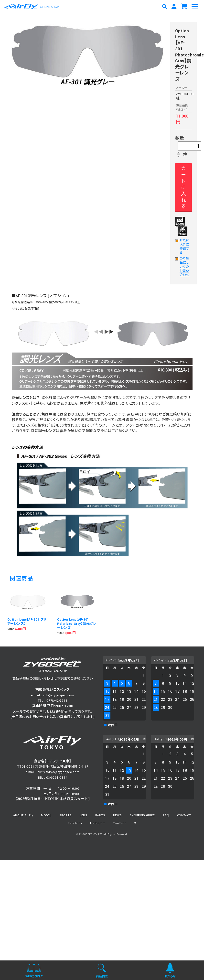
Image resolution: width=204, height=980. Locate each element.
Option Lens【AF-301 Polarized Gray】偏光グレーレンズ (77, 624)
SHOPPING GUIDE (142, 815)
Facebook (75, 823)
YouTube (120, 823)
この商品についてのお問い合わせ (184, 267)
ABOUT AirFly (23, 815)
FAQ (166, 815)
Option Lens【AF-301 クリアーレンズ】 (27, 622)
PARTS (100, 815)
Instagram (98, 823)
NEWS (118, 815)
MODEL (46, 815)
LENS (84, 815)
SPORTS (66, 815)
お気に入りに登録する (184, 247)
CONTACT (184, 815)
